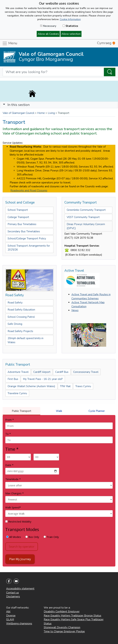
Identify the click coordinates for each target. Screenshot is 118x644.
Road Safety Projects (20, 331)
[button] (4, 105)
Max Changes (14, 493)
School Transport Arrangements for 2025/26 (29, 248)
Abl (8, 612)
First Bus (13, 379)
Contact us (13, 593)
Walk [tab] (59, 411)
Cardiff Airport (42, 372)
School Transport (18, 210)
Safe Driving (15, 324)
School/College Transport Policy (27, 238)
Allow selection (71, 34)
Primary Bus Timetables (22, 224)
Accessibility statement (20, 589)
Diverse (11, 616)
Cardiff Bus (62, 372)
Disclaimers (13, 597)
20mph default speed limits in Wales (25, 340)
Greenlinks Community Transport (86, 210)
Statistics (70, 26)
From (10, 420)
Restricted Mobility (18, 521)
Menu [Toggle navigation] (10, 43)
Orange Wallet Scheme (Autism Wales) (31, 386)
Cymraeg (106, 43)
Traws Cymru (83, 386)
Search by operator (22, 547)
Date (9, 465)
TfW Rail (65, 386)
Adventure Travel (18, 372)
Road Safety (15, 303)
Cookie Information (70, 19)
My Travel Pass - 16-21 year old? (43, 379)
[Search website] (53, 72)
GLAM (10, 619)
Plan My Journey (20, 559)
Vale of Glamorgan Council (18, 113)
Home (41, 113)
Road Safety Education (21, 310)
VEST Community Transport (83, 217)
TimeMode (13, 479)
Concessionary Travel (86, 372)
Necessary (48, 26)
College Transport (18, 217)
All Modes (14, 537)
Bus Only (32, 537)
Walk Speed (13, 507)
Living (51, 113)
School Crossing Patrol (21, 317)
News (75, 310)
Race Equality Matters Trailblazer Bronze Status (72, 616)
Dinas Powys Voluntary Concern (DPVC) (86, 226)
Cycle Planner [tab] (97, 411)
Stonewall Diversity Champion (62, 627)
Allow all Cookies (48, 34)
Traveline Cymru (17, 393)
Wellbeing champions (19, 624)
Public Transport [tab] (22, 411)
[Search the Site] (110, 72)
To (8, 434)
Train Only (51, 537)
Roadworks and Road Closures (29, 190)
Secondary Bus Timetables (24, 231)
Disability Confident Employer (62, 612)
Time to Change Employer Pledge (64, 631)
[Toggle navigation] (59, 105)
